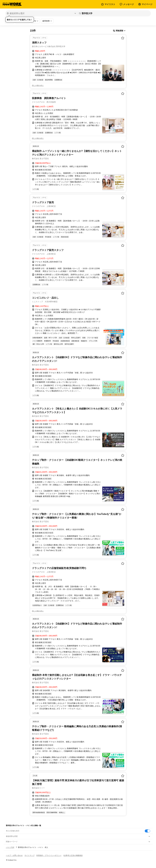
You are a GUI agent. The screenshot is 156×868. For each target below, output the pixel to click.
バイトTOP (10, 847)
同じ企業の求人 (38, 86)
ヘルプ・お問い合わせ (14, 855)
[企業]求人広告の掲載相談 (73, 855)
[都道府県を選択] (41, 13)
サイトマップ (30, 855)
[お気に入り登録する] (123, 38)
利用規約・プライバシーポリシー (49, 855)
